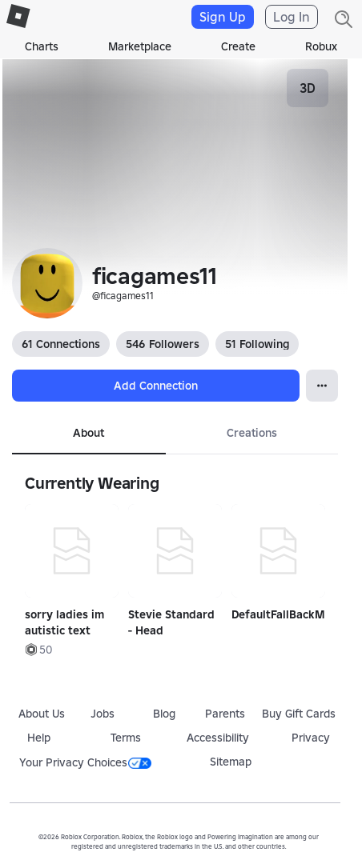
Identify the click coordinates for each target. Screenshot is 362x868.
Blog (164, 714)
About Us (42, 714)
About (88, 433)
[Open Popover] (322, 386)
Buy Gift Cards (299, 714)
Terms (126, 738)
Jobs (103, 714)
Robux (321, 46)
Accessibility (218, 738)
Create (238, 46)
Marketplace (140, 46)
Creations (252, 433)
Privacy (311, 738)
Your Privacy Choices (85, 762)
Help (39, 738)
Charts (42, 46)
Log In (292, 17)
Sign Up (223, 17)
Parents (225, 714)
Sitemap (231, 762)
